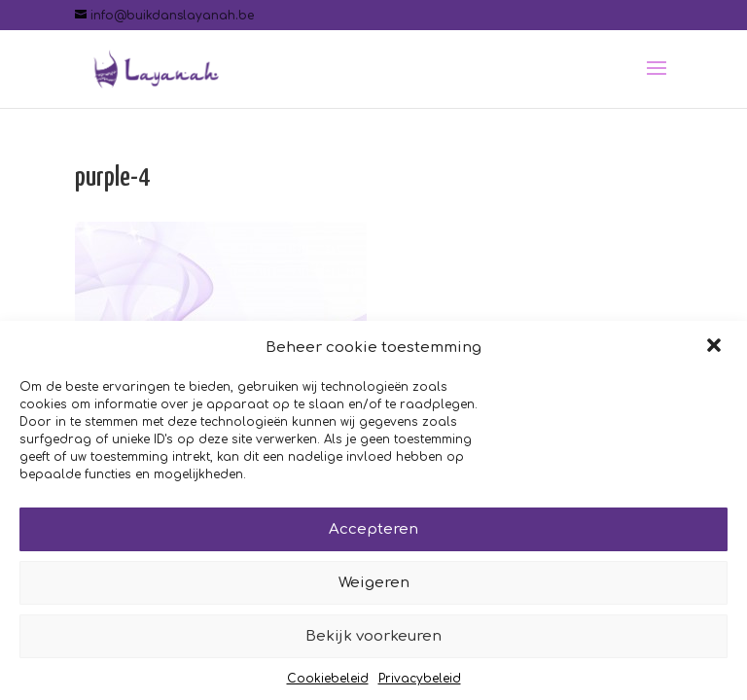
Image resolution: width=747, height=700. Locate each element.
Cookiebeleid (328, 683)
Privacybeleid (420, 683)
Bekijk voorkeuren (373, 640)
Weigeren (374, 587)
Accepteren (373, 533)
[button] (716, 352)
